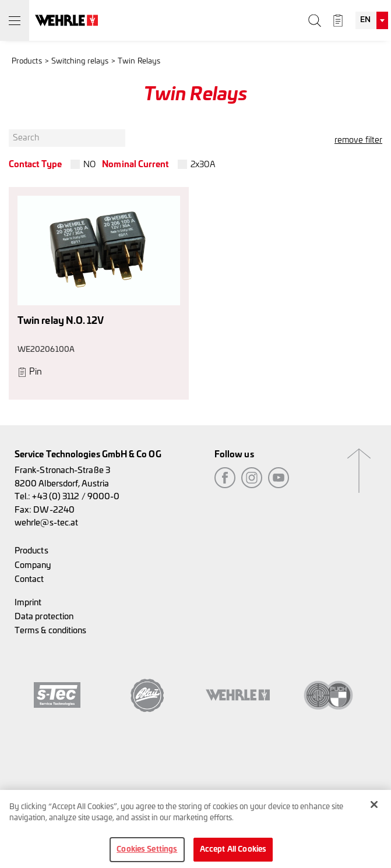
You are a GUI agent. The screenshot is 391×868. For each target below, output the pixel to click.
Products (27, 61)
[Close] (374, 809)
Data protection (44, 617)
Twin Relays (139, 61)
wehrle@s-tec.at (46, 523)
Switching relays (80, 61)
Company (33, 565)
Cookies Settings (147, 854)
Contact (29, 579)
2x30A (203, 165)
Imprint (28, 603)
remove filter (358, 140)
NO (89, 165)
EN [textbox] (365, 20)
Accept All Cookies (233, 854)
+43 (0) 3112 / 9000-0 (76, 497)
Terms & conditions (50, 631)
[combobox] (372, 20)
